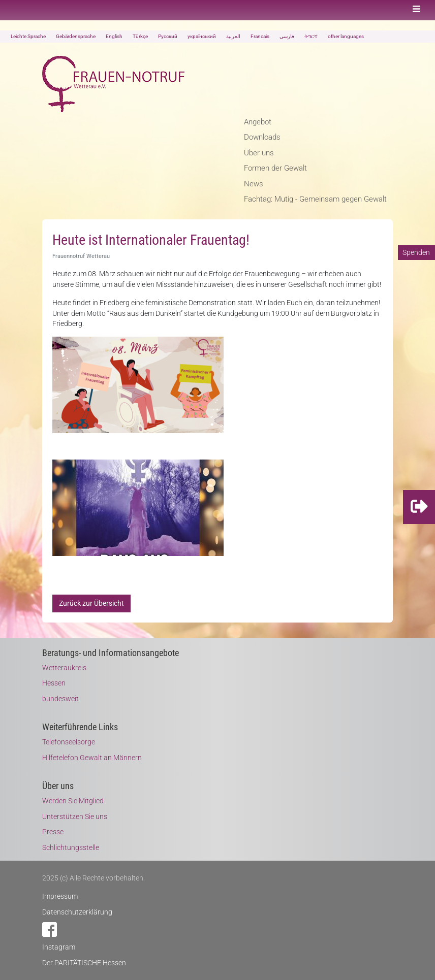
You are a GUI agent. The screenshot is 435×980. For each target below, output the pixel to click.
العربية (233, 36)
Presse (53, 832)
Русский (168, 36)
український (202, 36)
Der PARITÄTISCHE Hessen (84, 963)
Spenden (416, 252)
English (114, 36)
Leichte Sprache (28, 36)
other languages (346, 36)
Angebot (258, 122)
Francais (260, 36)
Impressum (60, 896)
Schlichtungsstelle (71, 847)
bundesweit (60, 699)
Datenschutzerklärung (77, 912)
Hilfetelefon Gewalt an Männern (92, 758)
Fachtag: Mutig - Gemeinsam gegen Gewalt (315, 199)
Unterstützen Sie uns (75, 816)
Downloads (262, 137)
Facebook (50, 929)
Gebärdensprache (76, 36)
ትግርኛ (311, 36)
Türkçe (140, 36)
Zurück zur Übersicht (91, 603)
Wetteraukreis (64, 668)
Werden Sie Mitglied (73, 801)
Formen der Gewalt (275, 168)
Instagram (59, 947)
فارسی (287, 36)
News (254, 184)
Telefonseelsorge (69, 742)
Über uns (259, 153)
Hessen (54, 683)
